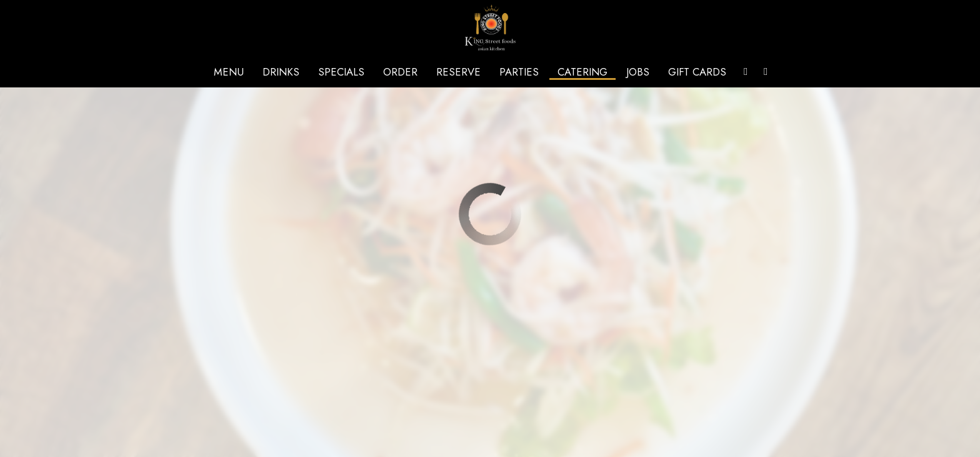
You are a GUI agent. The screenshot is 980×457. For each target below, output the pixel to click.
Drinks (281, 72)
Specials (341, 72)
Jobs (638, 72)
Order (400, 72)
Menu (229, 72)
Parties (519, 72)
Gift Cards (697, 72)
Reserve (458, 72)
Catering (582, 72)
